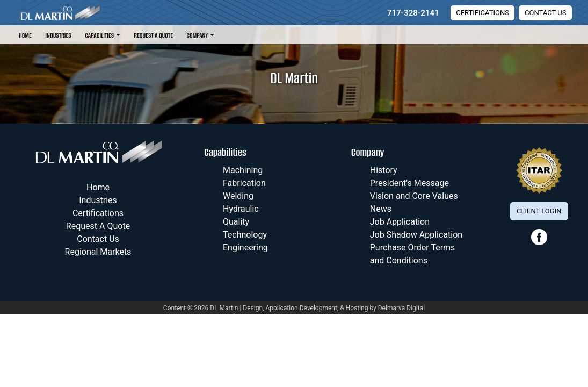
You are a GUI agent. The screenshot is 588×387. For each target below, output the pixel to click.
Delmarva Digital (401, 308)
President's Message (409, 183)
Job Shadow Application (416, 235)
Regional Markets (98, 252)
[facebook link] (539, 243)
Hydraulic (241, 209)
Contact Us (545, 13)
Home (25, 35)
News (381, 209)
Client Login (539, 211)
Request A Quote (153, 35)
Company (197, 35)
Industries (58, 35)
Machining (243, 170)
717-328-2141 (413, 13)
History (384, 170)
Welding (238, 196)
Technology (245, 235)
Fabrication (244, 183)
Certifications (482, 13)
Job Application (400, 222)
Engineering (245, 248)
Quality (236, 222)
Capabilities (99, 35)
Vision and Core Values (414, 196)
